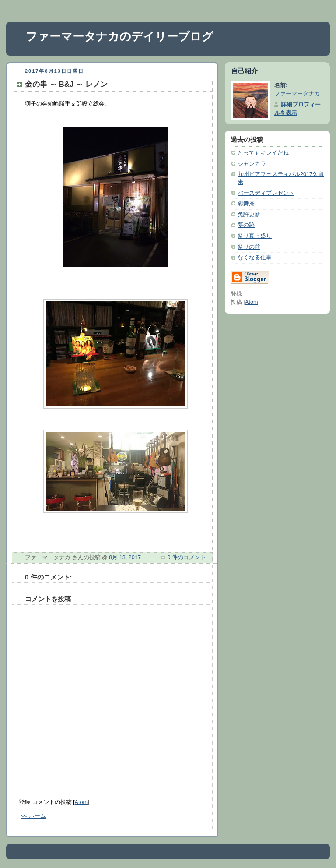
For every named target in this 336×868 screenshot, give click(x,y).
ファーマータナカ (297, 94)
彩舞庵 (246, 204)
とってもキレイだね (263, 153)
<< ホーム (33, 816)
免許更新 (249, 215)
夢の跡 (246, 225)
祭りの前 (249, 247)
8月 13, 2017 (125, 557)
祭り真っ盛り (255, 236)
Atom (81, 802)
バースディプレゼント (266, 193)
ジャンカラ (252, 164)
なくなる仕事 (255, 258)
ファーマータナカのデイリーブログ (120, 36)
